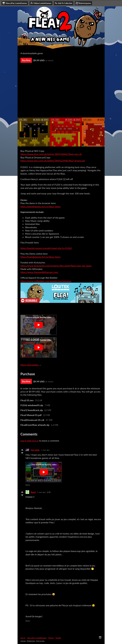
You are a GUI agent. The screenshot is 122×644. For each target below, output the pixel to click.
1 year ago (45, 450)
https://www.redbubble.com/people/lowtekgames (46, 281)
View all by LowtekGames (37, 638)
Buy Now (26, 60)
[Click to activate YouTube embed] (39, 325)
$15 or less (40, 641)
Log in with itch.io (30, 441)
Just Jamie (35, 450)
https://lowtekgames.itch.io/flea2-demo (40, 206)
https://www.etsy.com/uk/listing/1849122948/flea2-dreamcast (53, 161)
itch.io (23, 638)
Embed (58, 638)
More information (31, 365)
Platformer (31, 641)
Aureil (33, 492)
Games (23, 641)
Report (51, 638)
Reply (28, 485)
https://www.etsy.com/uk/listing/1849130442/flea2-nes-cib (51, 154)
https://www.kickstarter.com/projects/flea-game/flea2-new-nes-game (56, 266)
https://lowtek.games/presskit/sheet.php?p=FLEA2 (46, 248)
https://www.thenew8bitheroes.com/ (39, 272)
